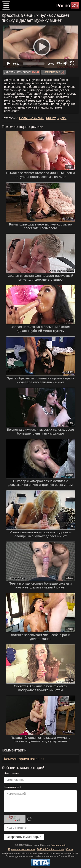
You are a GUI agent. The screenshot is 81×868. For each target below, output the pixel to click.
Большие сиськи (32, 118)
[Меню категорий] (6, 5)
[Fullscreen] (72, 63)
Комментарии (51, 72)
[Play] (41, 47)
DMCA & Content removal (51, 849)
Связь (69, 849)
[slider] (34, 64)
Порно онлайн (58, 845)
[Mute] (65, 63)
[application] (40, 47)
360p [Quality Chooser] (59, 63)
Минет (51, 118)
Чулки (62, 118)
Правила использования (22, 849)
